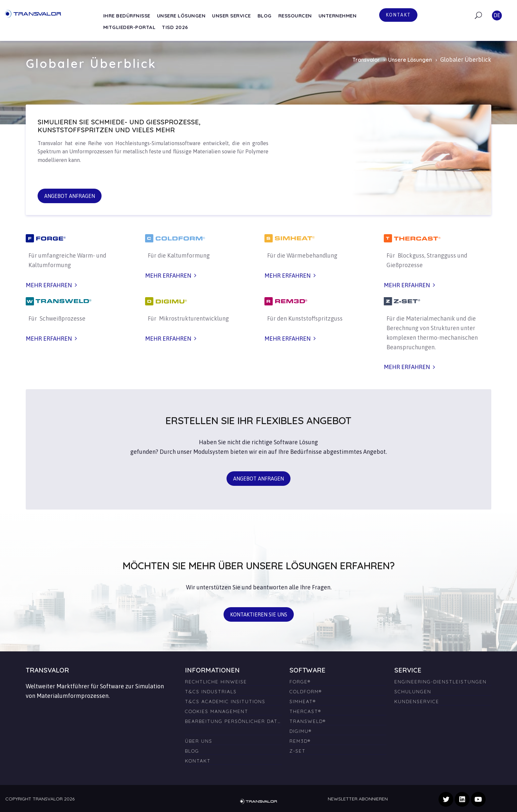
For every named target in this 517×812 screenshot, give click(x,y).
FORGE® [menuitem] (300, 682)
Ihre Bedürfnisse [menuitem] (127, 16)
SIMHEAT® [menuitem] (303, 702)
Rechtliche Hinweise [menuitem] (216, 682)
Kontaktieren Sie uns (259, 614)
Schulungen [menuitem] (413, 692)
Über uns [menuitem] (199, 741)
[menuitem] (233, 729)
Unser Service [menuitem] (231, 16)
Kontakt (398, 15)
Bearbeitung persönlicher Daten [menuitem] (233, 721)
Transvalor (366, 60)
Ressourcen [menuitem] (295, 16)
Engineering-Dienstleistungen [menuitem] (441, 682)
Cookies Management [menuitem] (217, 711)
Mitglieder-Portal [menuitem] (129, 27)
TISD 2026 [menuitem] (175, 27)
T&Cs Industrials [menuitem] (211, 692)
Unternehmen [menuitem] (338, 16)
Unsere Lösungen (410, 60)
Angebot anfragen (70, 196)
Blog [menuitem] (265, 16)
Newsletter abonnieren (358, 799)
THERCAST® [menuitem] (305, 711)
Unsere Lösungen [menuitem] (181, 16)
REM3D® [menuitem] (300, 741)
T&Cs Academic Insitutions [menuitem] (225, 702)
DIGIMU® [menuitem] (301, 731)
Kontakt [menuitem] (198, 761)
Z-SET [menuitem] (298, 751)
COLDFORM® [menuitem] (306, 692)
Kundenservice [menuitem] (417, 702)
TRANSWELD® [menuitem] (308, 721)
